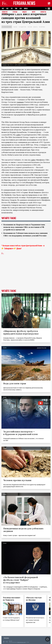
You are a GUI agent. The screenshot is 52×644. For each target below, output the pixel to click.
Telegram (8, 248)
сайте (18, 135)
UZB (21, 9)
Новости (5, 12)
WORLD (26, 9)
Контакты (6, 638)
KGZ (7, 9)
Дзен (19, 248)
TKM (16, 9)
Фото (34, 12)
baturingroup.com (21, 642)
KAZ (3, 9)
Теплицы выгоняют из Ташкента (12, 599)
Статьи (15, 12)
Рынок (15, 27)
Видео (25, 12)
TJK (12, 9)
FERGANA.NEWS (24, 3)
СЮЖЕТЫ (43, 12)
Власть (35, 27)
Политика (42, 27)
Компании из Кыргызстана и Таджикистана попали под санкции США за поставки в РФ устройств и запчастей (24, 227)
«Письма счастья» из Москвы (34, 599)
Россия (30, 27)
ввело (24, 72)
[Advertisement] (26, 275)
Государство (22, 27)
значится (45, 197)
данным (20, 102)
